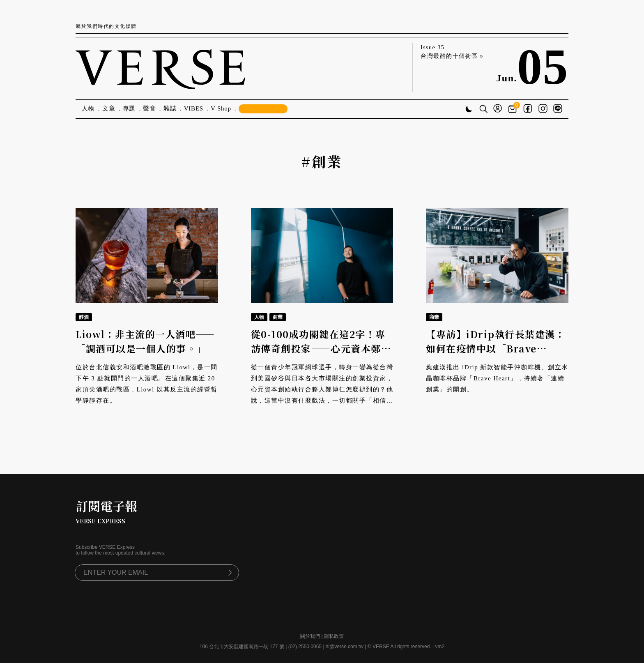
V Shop (221, 108)
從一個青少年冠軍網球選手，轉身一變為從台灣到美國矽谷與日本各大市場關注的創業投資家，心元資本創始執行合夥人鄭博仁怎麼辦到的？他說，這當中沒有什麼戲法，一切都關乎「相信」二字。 (322, 389)
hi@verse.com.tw (345, 647)
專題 (129, 108)
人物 (88, 108)
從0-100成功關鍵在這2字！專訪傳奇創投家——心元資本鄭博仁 (321, 348)
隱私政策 (334, 636)
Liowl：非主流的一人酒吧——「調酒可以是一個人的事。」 (145, 341)
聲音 (149, 108)
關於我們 (310, 636)
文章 (109, 108)
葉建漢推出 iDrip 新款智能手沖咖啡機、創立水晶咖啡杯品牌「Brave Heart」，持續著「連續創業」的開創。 (497, 378)
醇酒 (84, 317)
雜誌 (170, 108)
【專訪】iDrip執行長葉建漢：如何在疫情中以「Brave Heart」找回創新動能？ (496, 348)
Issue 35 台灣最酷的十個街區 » (452, 52)
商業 (278, 317)
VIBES (194, 108)
